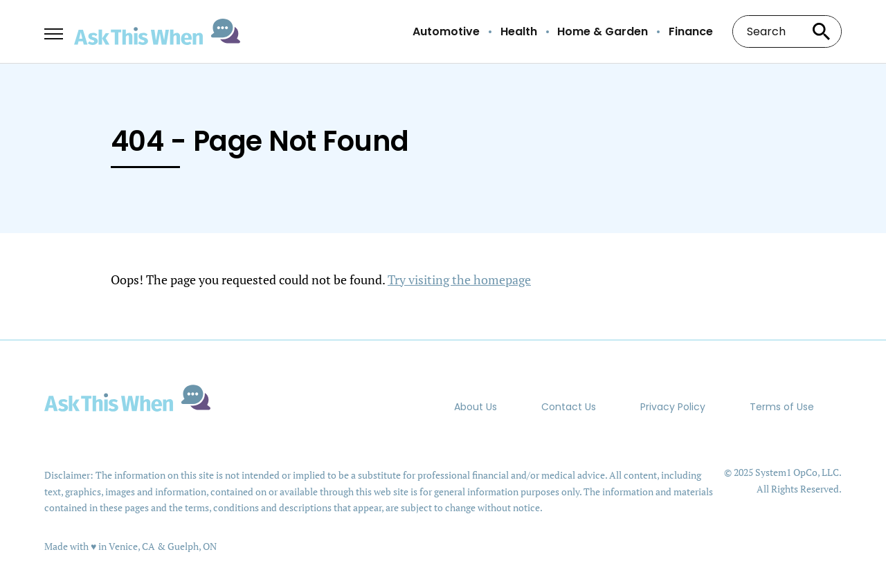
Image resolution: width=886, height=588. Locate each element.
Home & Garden (603, 32)
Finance (691, 32)
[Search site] (821, 31)
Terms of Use (782, 407)
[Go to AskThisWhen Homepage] (157, 32)
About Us (476, 407)
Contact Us (569, 407)
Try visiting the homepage (459, 279)
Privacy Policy (673, 407)
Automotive (446, 32)
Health (519, 32)
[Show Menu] (54, 30)
